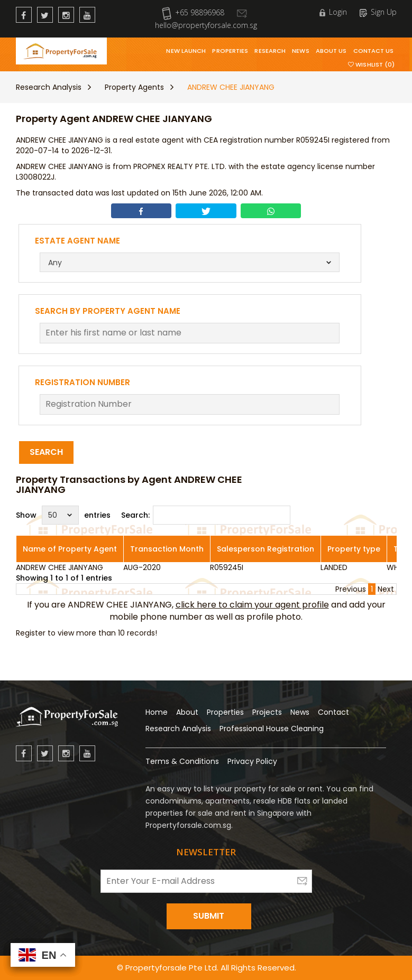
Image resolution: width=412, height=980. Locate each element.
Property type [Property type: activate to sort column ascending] (354, 549)
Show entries (63, 515)
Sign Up (378, 12)
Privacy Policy (252, 761)
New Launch (186, 51)
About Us (331, 51)
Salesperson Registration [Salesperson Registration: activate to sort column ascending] (265, 549)
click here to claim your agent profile (252, 605)
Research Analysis (49, 87)
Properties (230, 51)
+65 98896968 (193, 12)
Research (270, 51)
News (300, 51)
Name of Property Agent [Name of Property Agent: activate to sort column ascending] (70, 549)
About (187, 712)
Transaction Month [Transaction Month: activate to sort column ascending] (167, 549)
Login (333, 12)
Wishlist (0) (371, 64)
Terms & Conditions (182, 761)
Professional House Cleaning (272, 729)
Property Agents (134, 87)
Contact (333, 712)
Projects (267, 712)
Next (386, 589)
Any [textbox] (55, 263)
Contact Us (374, 51)
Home (157, 712)
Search (46, 452)
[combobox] (190, 262)
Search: (206, 515)
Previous (351, 589)
